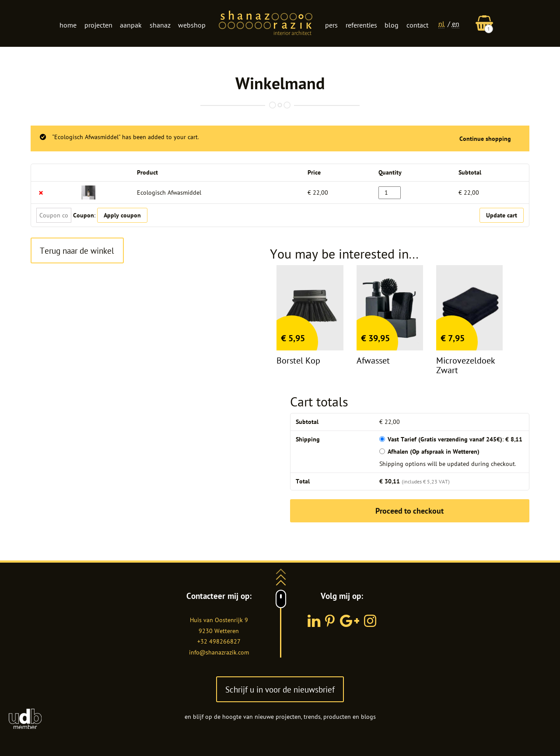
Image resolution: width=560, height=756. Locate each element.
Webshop (192, 25)
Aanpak (131, 25)
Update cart (502, 215)
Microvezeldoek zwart (466, 365)
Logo (266, 24)
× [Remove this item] (41, 193)
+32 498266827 (219, 641)
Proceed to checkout (409, 511)
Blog (392, 25)
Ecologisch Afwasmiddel (169, 192)
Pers (331, 25)
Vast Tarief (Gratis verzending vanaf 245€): (455, 439)
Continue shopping (485, 139)
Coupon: (84, 215)
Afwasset (373, 360)
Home (68, 25)
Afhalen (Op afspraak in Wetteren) (434, 451)
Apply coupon (122, 215)
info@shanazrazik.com (219, 652)
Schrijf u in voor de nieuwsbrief (280, 689)
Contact (417, 25)
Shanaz (160, 25)
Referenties (361, 25)
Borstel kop (298, 360)
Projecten (98, 25)
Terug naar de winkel (77, 250)
